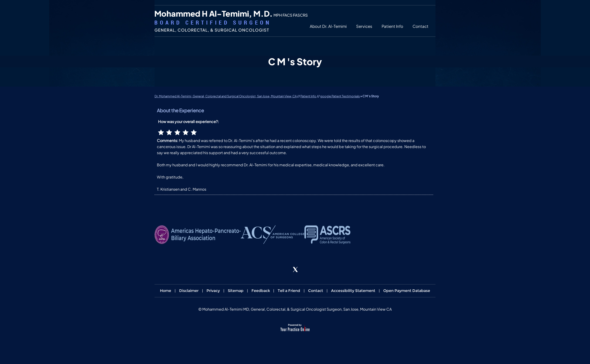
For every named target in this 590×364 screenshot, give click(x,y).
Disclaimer (189, 291)
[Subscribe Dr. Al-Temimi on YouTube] (308, 270)
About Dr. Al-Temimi (328, 26)
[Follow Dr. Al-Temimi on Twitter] (295, 270)
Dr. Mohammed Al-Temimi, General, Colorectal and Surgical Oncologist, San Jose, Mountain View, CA (226, 96)
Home (166, 291)
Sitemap (236, 291)
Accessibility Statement (353, 291)
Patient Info (392, 26)
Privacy (213, 291)
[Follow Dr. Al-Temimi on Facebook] (282, 270)
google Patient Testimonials (340, 96)
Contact (420, 26)
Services (364, 26)
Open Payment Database (407, 291)
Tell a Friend (289, 291)
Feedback (261, 291)
